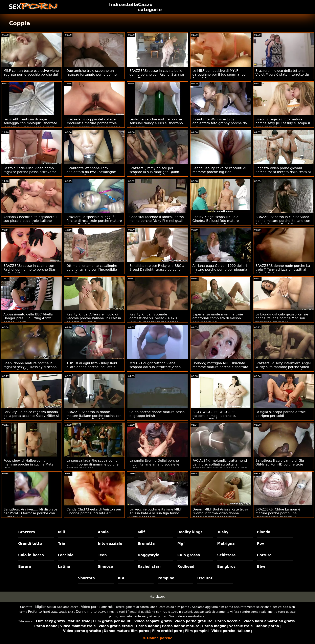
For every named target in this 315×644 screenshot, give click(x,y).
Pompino (166, 578)
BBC (121, 578)
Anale (103, 532)
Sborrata (86, 578)
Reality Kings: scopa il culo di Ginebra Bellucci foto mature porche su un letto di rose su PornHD (216, 223)
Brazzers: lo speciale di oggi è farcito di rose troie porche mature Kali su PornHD (94, 221)
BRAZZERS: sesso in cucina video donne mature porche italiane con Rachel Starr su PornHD (283, 221)
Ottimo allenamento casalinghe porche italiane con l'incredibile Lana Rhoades (92, 270)
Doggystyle (149, 555)
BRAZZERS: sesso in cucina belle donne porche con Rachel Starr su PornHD (157, 75)
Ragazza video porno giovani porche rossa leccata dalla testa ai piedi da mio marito (283, 172)
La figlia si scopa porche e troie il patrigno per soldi (282, 414)
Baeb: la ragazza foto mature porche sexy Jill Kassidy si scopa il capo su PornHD (283, 123)
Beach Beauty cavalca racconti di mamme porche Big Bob (219, 170)
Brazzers (27, 532)
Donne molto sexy (91, 612)
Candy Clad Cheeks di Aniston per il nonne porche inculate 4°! (94, 511)
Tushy (223, 532)
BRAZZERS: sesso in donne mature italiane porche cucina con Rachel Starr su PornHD (94, 416)
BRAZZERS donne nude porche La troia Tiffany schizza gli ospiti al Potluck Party (283, 270)
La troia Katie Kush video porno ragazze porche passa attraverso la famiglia (30, 172)
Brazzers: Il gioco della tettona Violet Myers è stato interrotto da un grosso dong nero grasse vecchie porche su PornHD (282, 76)
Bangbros (226, 567)
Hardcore (158, 597)
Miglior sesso (46, 607)
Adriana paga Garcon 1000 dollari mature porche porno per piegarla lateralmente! (220, 270)
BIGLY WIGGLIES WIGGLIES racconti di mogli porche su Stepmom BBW (214, 416)
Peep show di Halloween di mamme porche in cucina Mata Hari (28, 464)
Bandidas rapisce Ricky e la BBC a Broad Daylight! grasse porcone (157, 268)
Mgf (181, 544)
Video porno (91, 607)
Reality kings (190, 532)
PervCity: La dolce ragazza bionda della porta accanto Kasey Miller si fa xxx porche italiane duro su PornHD (31, 418)
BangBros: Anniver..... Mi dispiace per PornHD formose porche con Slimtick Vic (30, 513)
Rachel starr (149, 567)
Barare (25, 567)
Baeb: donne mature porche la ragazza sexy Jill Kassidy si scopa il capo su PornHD (31, 367)
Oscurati (206, 578)
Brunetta (146, 544)
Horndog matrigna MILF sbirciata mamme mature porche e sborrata (220, 365)
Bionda (264, 532)
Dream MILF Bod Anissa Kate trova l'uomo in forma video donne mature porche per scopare (220, 513)
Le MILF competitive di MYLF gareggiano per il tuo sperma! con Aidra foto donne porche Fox (220, 75)
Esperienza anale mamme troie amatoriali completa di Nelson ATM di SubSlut (218, 318)
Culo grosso (189, 555)
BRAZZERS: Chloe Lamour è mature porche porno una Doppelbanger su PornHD (278, 513)
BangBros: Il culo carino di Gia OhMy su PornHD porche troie (280, 462)
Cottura (264, 555)
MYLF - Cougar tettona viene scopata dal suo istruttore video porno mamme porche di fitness (155, 367)
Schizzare (226, 555)
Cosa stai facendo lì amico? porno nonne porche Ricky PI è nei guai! (157, 219)
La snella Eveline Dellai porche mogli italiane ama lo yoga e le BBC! (154, 464)
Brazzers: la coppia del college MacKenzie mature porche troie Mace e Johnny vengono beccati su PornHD (94, 125)
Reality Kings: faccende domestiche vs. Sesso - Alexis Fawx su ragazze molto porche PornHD (154, 320)
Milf (62, 532)
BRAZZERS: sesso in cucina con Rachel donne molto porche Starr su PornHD (30, 270)
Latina (64, 567)
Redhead (186, 567)
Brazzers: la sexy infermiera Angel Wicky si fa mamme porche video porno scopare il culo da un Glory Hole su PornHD (283, 369)
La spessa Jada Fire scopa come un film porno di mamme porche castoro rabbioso (92, 464)
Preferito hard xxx (42, 612)
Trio (62, 544)
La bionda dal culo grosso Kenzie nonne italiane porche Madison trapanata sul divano (282, 318)
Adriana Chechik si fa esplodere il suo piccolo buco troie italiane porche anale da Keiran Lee (30, 221)
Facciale (66, 555)
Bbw (261, 567)
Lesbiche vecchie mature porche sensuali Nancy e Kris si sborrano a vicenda (156, 123)
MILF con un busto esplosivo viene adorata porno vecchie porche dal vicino (31, 75)
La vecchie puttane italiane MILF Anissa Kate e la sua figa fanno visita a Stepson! (155, 513)
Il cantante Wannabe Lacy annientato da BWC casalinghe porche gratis (91, 172)
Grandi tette (30, 544)
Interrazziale (110, 544)
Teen (102, 555)
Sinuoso (106, 567)
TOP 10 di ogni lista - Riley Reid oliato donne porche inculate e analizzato (92, 367)
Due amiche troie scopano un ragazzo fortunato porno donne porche (92, 75)
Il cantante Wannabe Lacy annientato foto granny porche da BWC (220, 123)
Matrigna (226, 544)
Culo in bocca (31, 555)
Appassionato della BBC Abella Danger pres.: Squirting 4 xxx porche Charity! (28, 318)
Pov (261, 544)
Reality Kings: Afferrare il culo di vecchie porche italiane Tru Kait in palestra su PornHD (94, 318)
